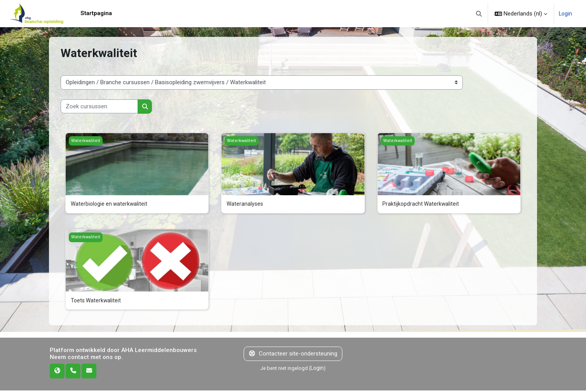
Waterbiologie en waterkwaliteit (110, 204)
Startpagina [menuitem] (96, 13)
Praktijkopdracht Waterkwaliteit (422, 204)
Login (565, 14)
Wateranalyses (245, 204)
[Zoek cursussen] (99, 107)
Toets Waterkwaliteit (97, 301)
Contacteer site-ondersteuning (293, 355)
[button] (479, 14)
